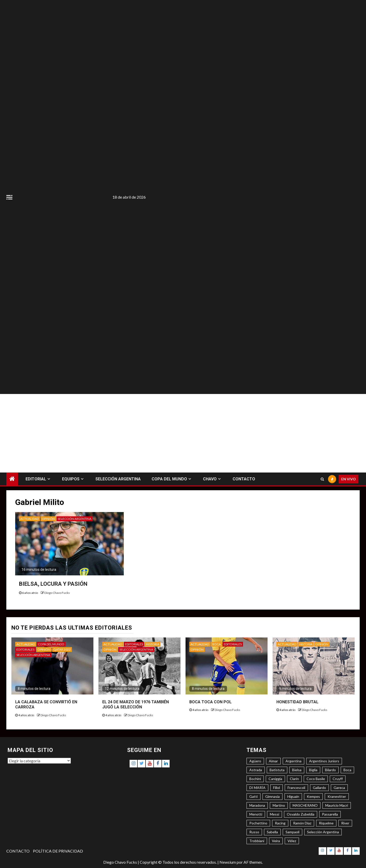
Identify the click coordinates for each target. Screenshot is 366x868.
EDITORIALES (25, 649)
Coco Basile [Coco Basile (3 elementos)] (316, 779)
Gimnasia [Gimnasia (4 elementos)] (272, 796)
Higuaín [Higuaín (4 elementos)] (293, 796)
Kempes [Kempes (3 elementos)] (313, 796)
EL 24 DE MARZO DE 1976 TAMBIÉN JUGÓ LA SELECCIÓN (136, 705)
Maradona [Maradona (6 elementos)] (257, 805)
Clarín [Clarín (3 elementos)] (294, 779)
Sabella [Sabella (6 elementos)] (272, 832)
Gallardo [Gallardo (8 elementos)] (319, 788)
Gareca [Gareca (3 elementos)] (339, 788)
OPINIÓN (48, 519)
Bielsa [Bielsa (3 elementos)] (297, 770)
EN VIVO (349, 479)
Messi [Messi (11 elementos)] (274, 814)
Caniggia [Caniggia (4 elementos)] (275, 779)
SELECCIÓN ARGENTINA (118, 479)
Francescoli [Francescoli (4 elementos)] (296, 788)
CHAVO (210, 479)
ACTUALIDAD (29, 519)
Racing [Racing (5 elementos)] (280, 823)
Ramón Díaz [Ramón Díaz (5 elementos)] (302, 823)
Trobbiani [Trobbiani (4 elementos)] (257, 841)
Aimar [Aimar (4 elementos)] (273, 761)
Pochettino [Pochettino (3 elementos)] (258, 823)
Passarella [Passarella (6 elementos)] (330, 814)
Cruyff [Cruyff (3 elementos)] (338, 779)
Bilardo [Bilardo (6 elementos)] (330, 770)
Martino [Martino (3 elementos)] (279, 805)
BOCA (216, 644)
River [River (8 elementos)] (345, 823)
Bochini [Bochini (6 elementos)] (255, 779)
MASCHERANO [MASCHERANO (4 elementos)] (305, 805)
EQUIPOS (71, 479)
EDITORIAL (36, 479)
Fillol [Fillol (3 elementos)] (277, 788)
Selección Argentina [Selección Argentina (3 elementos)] (323, 832)
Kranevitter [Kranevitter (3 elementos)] (337, 796)
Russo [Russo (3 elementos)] (254, 832)
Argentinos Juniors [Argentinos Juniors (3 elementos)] (324, 761)
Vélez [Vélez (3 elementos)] (292, 841)
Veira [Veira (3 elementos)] (276, 841)
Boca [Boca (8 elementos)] (347, 770)
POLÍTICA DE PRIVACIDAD (58, 851)
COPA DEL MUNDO (169, 479)
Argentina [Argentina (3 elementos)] (293, 761)
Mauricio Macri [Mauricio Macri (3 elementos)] (337, 805)
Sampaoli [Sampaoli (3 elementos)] (292, 832)
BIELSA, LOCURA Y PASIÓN (53, 584)
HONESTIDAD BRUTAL (297, 702)
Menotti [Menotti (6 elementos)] (256, 814)
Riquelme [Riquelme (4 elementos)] (326, 823)
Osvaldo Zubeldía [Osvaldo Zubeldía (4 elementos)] (301, 814)
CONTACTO (244, 479)
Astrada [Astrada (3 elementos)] (256, 770)
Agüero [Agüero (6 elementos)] (255, 761)
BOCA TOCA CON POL (210, 702)
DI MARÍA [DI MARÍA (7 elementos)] (257, 788)
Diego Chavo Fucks (57, 593)
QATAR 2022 (62, 649)
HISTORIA (153, 644)
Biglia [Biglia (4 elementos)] (313, 770)
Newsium (228, 862)
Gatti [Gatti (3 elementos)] (253, 796)
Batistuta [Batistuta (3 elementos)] (277, 770)
